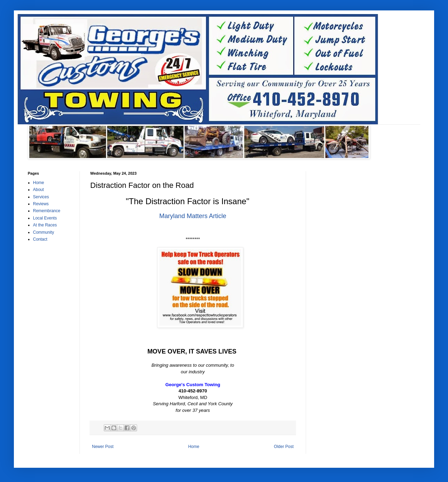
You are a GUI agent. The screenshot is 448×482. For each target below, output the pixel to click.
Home (194, 447)
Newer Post (103, 447)
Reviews (41, 204)
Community (44, 232)
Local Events (45, 218)
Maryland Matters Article (193, 216)
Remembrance (47, 211)
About (38, 190)
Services (41, 197)
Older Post (284, 447)
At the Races (45, 225)
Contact (40, 239)
